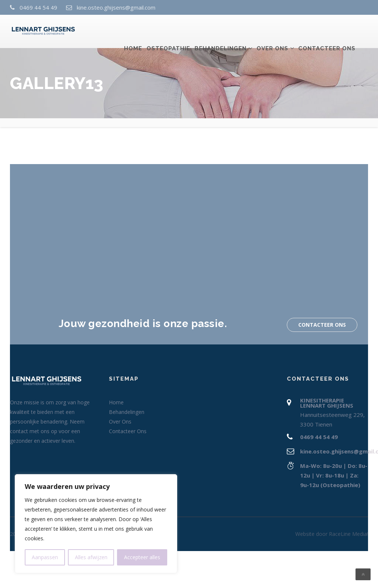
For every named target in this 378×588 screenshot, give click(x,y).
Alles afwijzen (91, 557)
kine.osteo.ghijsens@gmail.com (116, 7)
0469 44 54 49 (38, 7)
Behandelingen (221, 32)
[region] (96, 524)
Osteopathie (168, 32)
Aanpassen (45, 557)
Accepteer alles (142, 557)
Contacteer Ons (327, 32)
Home (133, 32)
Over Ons (272, 32)
